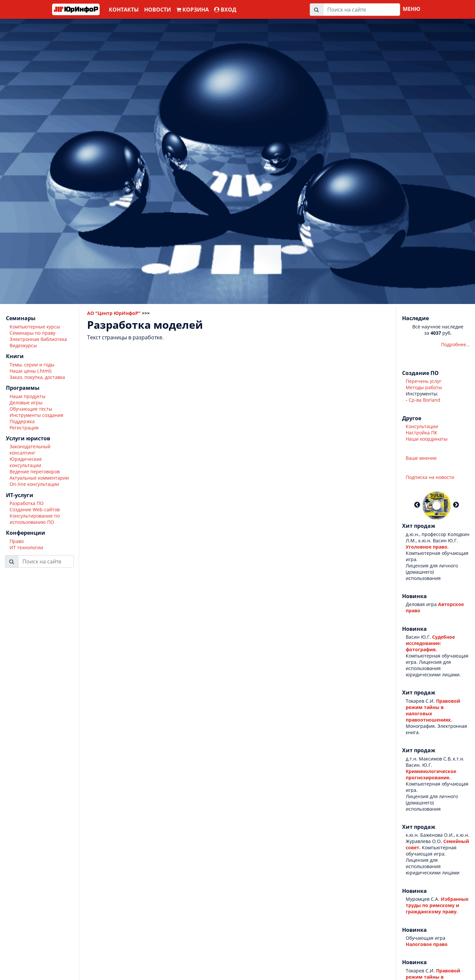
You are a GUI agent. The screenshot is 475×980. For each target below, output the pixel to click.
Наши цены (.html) (31, 371)
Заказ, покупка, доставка (37, 377)
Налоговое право (427, 944)
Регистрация (24, 428)
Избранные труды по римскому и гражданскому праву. (437, 905)
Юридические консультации (26, 462)
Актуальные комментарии (39, 478)
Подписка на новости (430, 477)
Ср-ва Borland (425, 400)
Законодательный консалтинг (30, 450)
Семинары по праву (32, 333)
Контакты (124, 10)
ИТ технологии (26, 547)
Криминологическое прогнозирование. (431, 774)
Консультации (422, 426)
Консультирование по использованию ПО (35, 519)
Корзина (192, 10)
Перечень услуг (424, 381)
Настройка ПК (422, 433)
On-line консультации (34, 484)
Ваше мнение (421, 458)
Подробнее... (456, 344)
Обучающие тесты (31, 409)
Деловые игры (26, 403)
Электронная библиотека (38, 339)
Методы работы (424, 387)
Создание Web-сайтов (35, 509)
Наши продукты (28, 396)
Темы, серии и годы (32, 365)
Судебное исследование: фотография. (430, 643)
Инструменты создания (36, 415)
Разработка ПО (27, 503)
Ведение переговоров (35, 472)
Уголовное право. (427, 547)
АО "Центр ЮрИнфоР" (114, 313)
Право (17, 541)
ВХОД (225, 10)
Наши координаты (427, 439)
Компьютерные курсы (35, 327)
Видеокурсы (23, 345)
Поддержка (22, 421)
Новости (158, 10)
